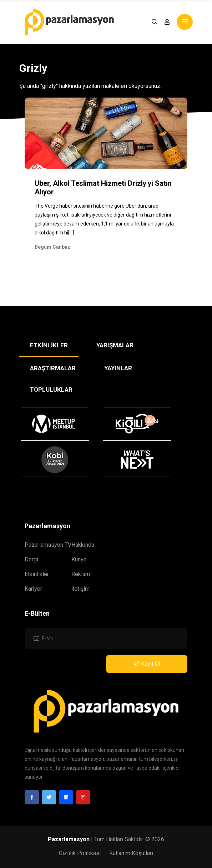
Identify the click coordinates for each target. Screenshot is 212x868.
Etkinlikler (37, 574)
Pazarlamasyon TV (48, 545)
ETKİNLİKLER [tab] (49, 345)
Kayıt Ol (147, 664)
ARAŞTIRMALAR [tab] (53, 368)
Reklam (81, 574)
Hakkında (83, 545)
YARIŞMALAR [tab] (115, 345)
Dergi (31, 559)
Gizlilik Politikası (80, 853)
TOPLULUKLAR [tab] (51, 390)
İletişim (80, 589)
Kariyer (33, 589)
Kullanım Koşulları (131, 853)
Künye (79, 559)
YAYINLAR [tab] (118, 368)
